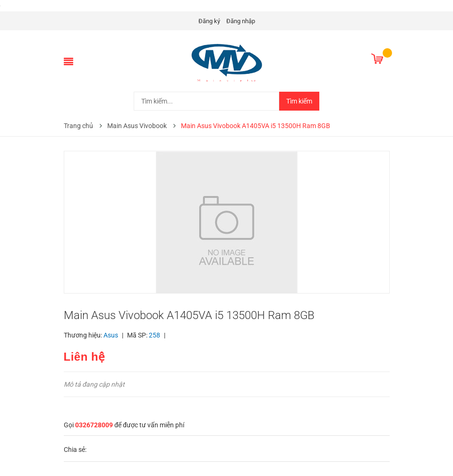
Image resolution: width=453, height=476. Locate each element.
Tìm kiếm (299, 101)
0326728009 (94, 425)
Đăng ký (209, 21)
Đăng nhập (241, 21)
